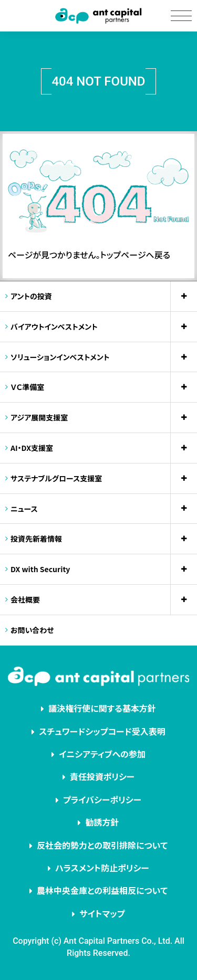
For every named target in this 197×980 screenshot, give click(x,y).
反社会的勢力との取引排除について (102, 845)
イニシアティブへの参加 (102, 754)
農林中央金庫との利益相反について (102, 890)
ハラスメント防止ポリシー (102, 868)
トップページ (123, 255)
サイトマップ (102, 913)
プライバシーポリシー (102, 799)
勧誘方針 (102, 822)
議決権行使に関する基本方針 (102, 708)
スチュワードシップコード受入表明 (102, 731)
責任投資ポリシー (102, 776)
